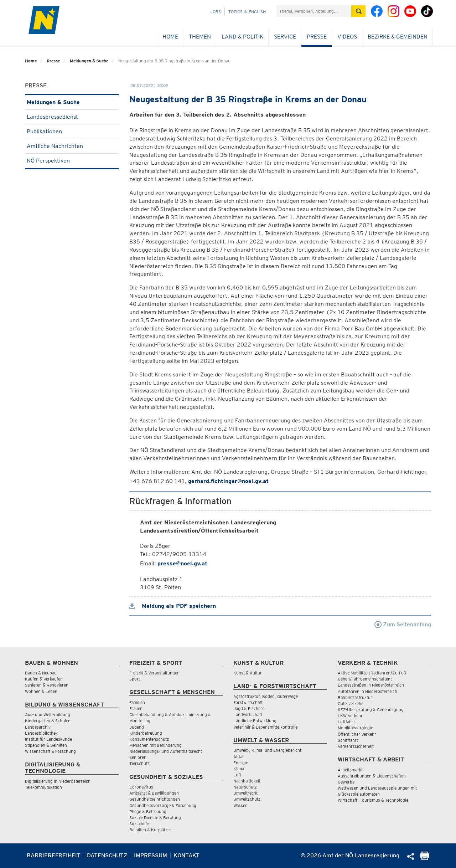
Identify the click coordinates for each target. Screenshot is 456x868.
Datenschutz (107, 855)
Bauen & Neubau (41, 673)
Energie (241, 763)
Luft (237, 775)
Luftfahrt (346, 722)
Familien (137, 702)
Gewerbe (346, 782)
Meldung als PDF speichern (173, 606)
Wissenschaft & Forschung (50, 751)
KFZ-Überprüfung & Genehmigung (371, 710)
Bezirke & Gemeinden (398, 37)
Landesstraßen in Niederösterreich (371, 685)
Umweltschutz (247, 799)
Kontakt (186, 855)
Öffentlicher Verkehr (357, 734)
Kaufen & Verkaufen (44, 679)
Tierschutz (139, 763)
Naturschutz (245, 787)
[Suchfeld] (314, 11)
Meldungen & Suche (89, 61)
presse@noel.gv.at (182, 563)
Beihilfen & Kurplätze (149, 830)
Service (285, 37)
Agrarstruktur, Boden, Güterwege (266, 696)
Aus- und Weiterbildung (48, 715)
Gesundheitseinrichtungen (155, 799)
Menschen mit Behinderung (156, 745)
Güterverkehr (350, 703)
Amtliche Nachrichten (72, 146)
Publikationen (72, 131)
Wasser (240, 805)
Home (170, 37)
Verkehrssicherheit (356, 746)
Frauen (136, 708)
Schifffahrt (348, 740)
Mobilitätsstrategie (355, 728)
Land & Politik (242, 37)
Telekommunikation (43, 787)
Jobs (216, 12)
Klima (239, 769)
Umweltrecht (245, 793)
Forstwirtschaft (248, 702)
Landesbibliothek (41, 733)
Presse (317, 37)
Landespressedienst (72, 117)
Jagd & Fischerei (249, 708)
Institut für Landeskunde (48, 739)
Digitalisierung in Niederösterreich (58, 781)
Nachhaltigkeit (247, 781)
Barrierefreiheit (54, 855)
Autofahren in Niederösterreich (367, 691)
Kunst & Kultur (248, 673)
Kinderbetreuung (146, 733)
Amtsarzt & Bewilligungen (154, 793)
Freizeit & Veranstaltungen (154, 673)
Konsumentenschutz (149, 739)
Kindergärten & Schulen (48, 721)
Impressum (151, 855)
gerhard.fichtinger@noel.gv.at (228, 481)
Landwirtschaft (248, 715)
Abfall (239, 757)
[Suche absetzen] (358, 11)
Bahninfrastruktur (355, 697)
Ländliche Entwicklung (255, 721)
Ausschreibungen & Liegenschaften (372, 776)
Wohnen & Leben (41, 691)
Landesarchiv (38, 727)
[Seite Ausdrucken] (425, 858)
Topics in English (247, 12)
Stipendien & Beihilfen (46, 745)
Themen (200, 37)
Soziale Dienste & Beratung (155, 818)
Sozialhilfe (139, 824)
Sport (135, 679)
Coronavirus (141, 787)
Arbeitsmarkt (350, 770)
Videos (347, 37)
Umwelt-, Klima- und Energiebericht (267, 750)
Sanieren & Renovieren (47, 685)
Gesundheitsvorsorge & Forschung (163, 805)
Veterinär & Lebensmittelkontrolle (265, 727)
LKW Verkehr (350, 716)
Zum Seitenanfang (403, 624)
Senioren (138, 757)
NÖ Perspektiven (72, 161)
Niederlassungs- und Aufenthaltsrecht (166, 751)
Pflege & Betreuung (148, 811)
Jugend (137, 727)
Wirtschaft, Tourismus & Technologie (373, 800)
